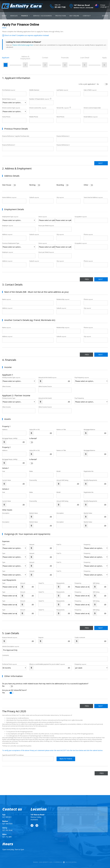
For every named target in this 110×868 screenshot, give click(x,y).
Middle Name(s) (34, 90)
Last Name (62, 90)
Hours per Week (46, 226)
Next (101, 163)
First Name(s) (9, 90)
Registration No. (89, 471)
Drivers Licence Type (11, 108)
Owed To (41, 583)
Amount (32, 544)
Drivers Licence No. (38, 108)
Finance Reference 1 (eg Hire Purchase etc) (16, 136)
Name (6, 299)
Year (4, 471)
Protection (61, 16)
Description (6, 513)
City (60, 197)
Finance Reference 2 (63, 136)
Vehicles (14, 16)
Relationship (63, 299)
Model (59, 471)
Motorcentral (70, 862)
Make (31, 471)
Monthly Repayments (90, 480)
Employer (8, 226)
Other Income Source (45, 386)
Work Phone (60, 117)
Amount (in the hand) (47, 377)
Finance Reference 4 (63, 145)
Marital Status (9, 99)
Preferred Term (9, 664)
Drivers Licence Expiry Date (92, 108)
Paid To (59, 544)
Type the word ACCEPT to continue (13, 755)
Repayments (61, 583)
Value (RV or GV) (34, 429)
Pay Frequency (82, 377)
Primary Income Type (11, 377)
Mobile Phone (34, 117)
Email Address (91, 117)
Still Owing (96, 583)
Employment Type (19, 219)
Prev (87, 279)
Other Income (6, 386)
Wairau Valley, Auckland (37, 817)
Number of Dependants (41, 99)
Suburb (34, 197)
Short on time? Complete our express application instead (25, 35)
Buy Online (74, 16)
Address (7, 234)
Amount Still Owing (62, 480)
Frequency (87, 544)
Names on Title (61, 429)
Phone (88, 234)
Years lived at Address (93, 197)
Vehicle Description (11, 646)
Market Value (34, 513)
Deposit (41, 637)
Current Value (7, 480)
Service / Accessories (42, 16)
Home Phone (6, 117)
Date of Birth (90, 90)
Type (4, 544)
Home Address (9, 197)
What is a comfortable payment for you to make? (47, 664)
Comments (6, 655)
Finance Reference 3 (9, 145)
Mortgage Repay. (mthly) (10, 438)
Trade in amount (80, 637)
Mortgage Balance (89, 429)
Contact (87, 16)
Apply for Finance (66, 759)
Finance (25, 16)
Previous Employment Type (19, 246)
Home (4, 16)
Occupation (81, 217)
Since (43, 217)
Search (105, 16)
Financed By (33, 480)
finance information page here (23, 45)
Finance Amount (10, 637)
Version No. (64, 108)
